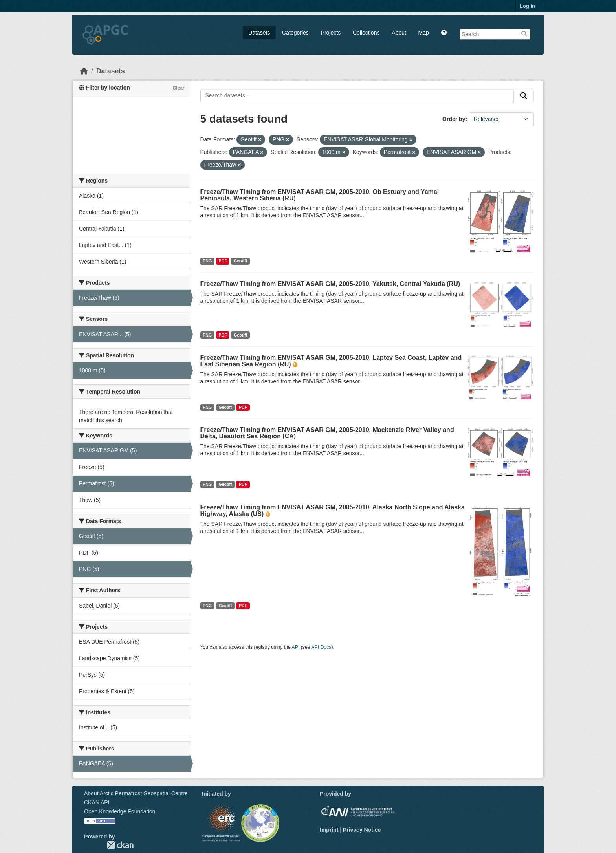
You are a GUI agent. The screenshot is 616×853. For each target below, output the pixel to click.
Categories (295, 33)
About (399, 33)
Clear (178, 88)
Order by (454, 119)
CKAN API (97, 802)
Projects (331, 33)
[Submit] (524, 96)
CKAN (120, 845)
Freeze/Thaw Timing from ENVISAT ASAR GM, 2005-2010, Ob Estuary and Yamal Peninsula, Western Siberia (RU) (320, 195)
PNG (207, 261)
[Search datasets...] (357, 96)
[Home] (84, 71)
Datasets (259, 33)
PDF (223, 261)
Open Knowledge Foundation (120, 811)
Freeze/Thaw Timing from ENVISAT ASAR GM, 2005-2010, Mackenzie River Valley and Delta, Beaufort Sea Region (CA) (327, 433)
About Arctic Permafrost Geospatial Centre (136, 793)
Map (424, 33)
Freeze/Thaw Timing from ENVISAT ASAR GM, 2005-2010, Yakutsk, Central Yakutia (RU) (330, 284)
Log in (527, 6)
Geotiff (240, 261)
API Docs (321, 647)
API (296, 647)
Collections (366, 33)
